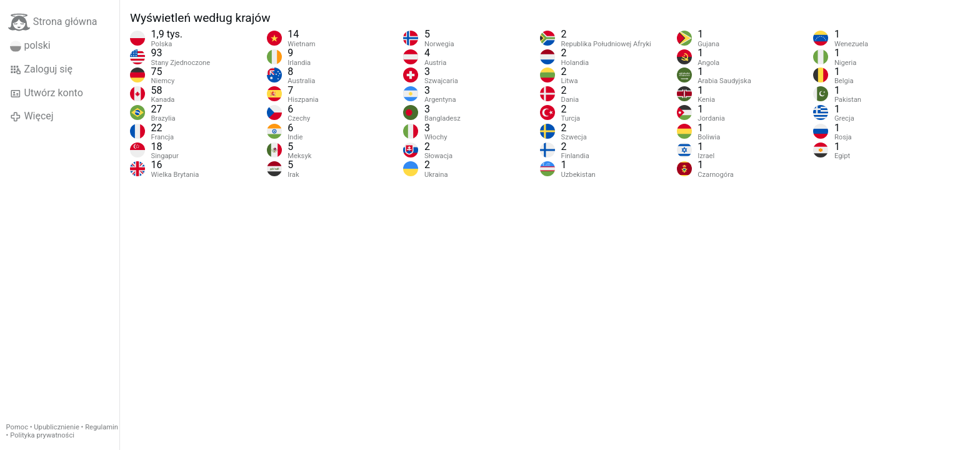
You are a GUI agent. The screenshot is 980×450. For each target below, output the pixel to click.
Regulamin (102, 427)
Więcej (32, 116)
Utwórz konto (47, 93)
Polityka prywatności (42, 435)
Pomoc (17, 427)
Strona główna (53, 22)
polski (30, 46)
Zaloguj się (41, 69)
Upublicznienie (57, 427)
